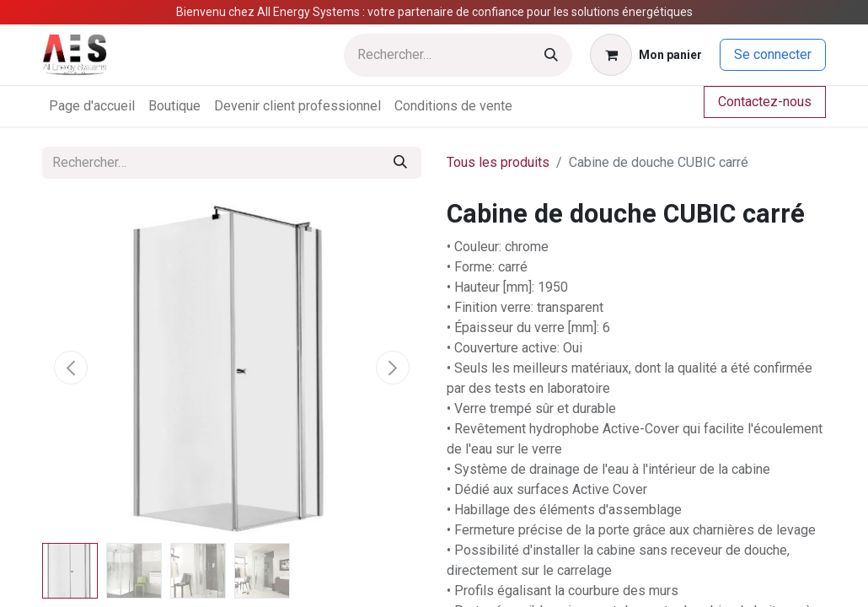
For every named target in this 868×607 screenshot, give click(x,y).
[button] (71, 368)
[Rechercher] (551, 55)
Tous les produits (498, 162)
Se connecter (773, 54)
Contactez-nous (765, 102)
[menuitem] (92, 106)
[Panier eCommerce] (646, 55)
